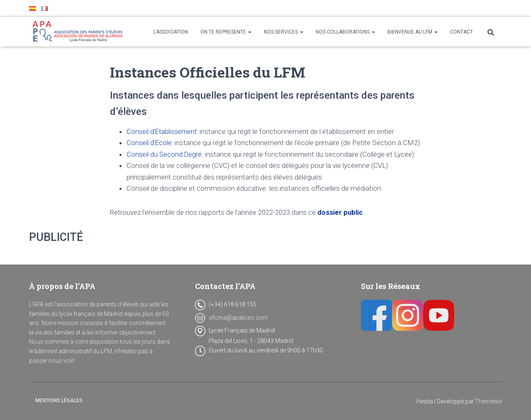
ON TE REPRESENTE (226, 32)
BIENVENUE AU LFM (413, 32)
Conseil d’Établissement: (165, 131)
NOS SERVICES (284, 32)
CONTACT (462, 32)
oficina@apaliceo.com (238, 318)
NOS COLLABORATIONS (345, 32)
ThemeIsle (488, 401)
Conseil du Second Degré (165, 154)
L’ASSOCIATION (171, 32)
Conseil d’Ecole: (150, 143)
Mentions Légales (59, 401)
